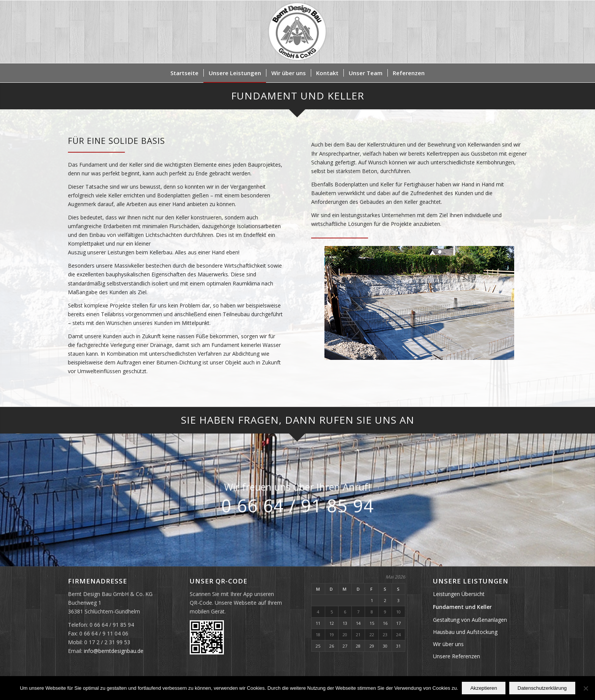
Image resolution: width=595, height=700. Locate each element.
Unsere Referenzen (456, 656)
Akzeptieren (483, 688)
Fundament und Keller (462, 607)
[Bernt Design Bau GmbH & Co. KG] (298, 32)
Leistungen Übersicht (459, 594)
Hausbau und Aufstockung (465, 632)
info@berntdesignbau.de (114, 651)
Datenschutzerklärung (542, 688)
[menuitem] (184, 73)
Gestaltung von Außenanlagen (470, 620)
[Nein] (586, 688)
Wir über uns (448, 644)
